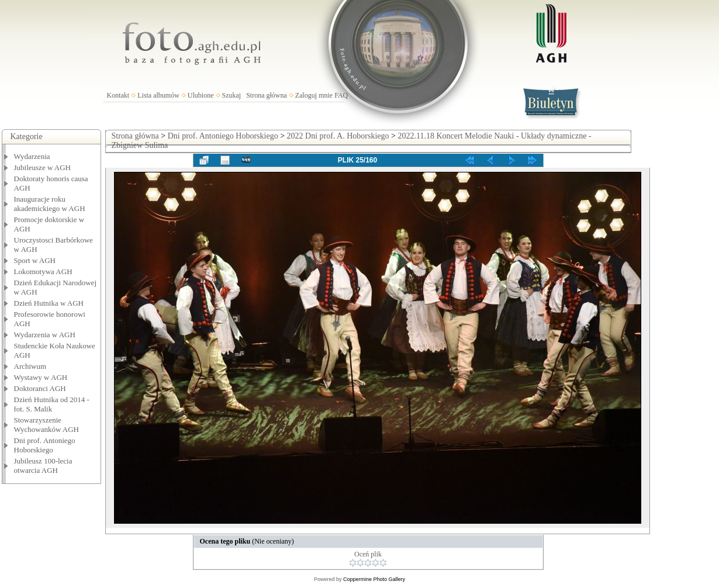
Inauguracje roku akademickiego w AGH (50, 204)
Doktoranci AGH (40, 388)
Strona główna (267, 95)
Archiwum (30, 366)
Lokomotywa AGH (43, 271)
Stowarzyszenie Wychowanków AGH (47, 425)
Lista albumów (158, 95)
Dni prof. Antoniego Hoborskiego (45, 445)
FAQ (341, 95)
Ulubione (201, 95)
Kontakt (118, 95)
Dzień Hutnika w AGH (49, 303)
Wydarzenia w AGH (45, 335)
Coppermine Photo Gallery (374, 579)
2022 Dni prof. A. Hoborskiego (338, 136)
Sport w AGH (35, 260)
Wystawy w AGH (41, 377)
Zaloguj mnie (314, 95)
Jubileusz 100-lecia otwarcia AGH (43, 466)
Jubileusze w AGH (43, 167)
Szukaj (232, 95)
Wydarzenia (32, 156)
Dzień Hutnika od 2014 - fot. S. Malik (52, 404)
